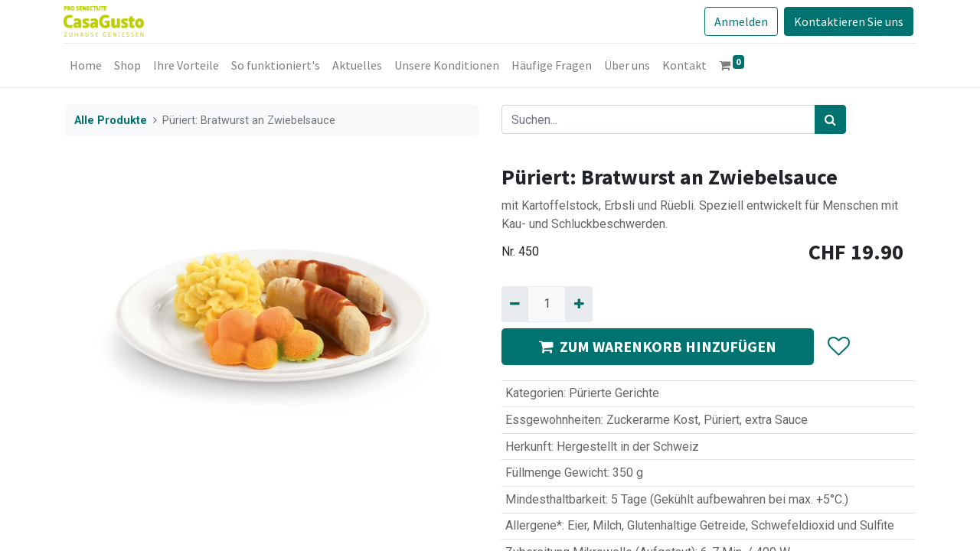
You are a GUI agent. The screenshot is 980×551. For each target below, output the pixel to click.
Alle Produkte (111, 121)
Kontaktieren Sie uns (847, 21)
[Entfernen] (515, 304)
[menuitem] (87, 65)
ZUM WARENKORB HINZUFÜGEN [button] (658, 346)
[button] (838, 347)
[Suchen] (830, 119)
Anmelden (740, 21)
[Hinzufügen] (578, 304)
